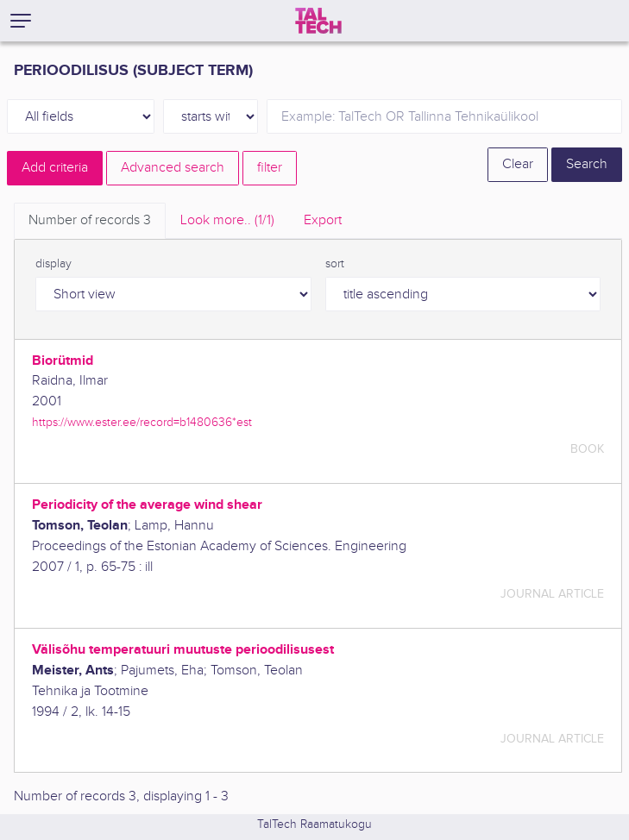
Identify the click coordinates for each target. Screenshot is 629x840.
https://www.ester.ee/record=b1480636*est (142, 422)
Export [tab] (323, 220)
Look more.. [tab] (227, 220)
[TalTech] (318, 21)
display (53, 264)
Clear (518, 164)
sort (335, 264)
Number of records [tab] (90, 220)
